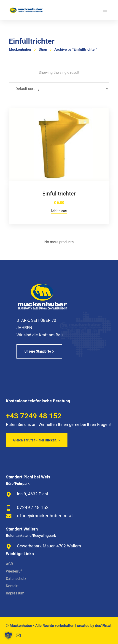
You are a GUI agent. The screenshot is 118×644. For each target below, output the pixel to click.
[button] (8, 636)
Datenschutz (16, 579)
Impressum (15, 593)
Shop (43, 49)
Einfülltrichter (59, 194)
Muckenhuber (20, 49)
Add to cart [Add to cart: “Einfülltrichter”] (59, 211)
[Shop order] (59, 89)
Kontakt (12, 586)
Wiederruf (14, 571)
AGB (9, 564)
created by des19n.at (94, 626)
